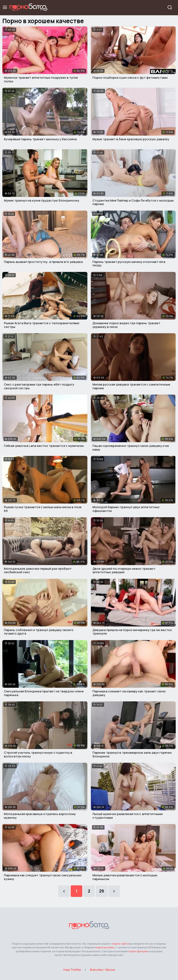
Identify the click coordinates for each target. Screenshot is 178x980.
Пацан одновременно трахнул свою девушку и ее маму (131, 448)
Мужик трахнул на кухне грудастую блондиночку (42, 200)
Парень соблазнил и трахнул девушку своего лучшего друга (39, 632)
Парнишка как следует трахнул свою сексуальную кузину (43, 877)
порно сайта (120, 944)
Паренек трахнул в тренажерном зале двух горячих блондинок (132, 754)
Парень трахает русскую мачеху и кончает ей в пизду (129, 264)
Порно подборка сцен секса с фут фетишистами (130, 78)
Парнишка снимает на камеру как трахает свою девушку (129, 693)
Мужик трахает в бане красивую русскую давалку (131, 139)
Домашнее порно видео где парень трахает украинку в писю (126, 325)
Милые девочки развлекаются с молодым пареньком (125, 877)
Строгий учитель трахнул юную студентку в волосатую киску (38, 754)
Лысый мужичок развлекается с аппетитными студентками (128, 816)
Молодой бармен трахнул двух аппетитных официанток (126, 509)
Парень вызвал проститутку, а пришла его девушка (43, 262)
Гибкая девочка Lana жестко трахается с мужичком (44, 446)
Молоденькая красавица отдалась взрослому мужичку (40, 816)
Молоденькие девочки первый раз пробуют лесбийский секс (38, 570)
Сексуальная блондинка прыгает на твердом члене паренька (44, 693)
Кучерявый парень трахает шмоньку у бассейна (40, 139)
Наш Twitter (72, 970)
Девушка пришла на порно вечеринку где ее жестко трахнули (132, 632)
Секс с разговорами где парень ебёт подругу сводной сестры (39, 386)
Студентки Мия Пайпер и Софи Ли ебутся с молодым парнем (133, 202)
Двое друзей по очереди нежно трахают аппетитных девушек (124, 570)
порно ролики (105, 947)
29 (102, 891)
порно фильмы (138, 951)
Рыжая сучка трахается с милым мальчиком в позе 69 (43, 509)
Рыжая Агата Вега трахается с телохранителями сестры (42, 325)
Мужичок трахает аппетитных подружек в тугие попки (41, 79)
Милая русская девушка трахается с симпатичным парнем (131, 386)
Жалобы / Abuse (102, 970)
